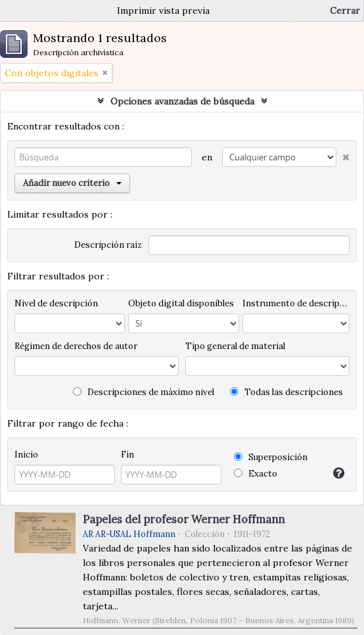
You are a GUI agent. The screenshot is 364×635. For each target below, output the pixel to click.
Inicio (26, 455)
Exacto (256, 474)
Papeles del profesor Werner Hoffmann (184, 519)
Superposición (271, 457)
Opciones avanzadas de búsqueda (182, 101)
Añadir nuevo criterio (72, 183)
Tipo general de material (235, 346)
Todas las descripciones (286, 392)
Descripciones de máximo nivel (144, 392)
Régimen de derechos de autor (76, 346)
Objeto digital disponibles (181, 303)
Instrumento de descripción (296, 303)
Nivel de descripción (56, 303)
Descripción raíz (108, 245)
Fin (127, 455)
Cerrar (345, 11)
